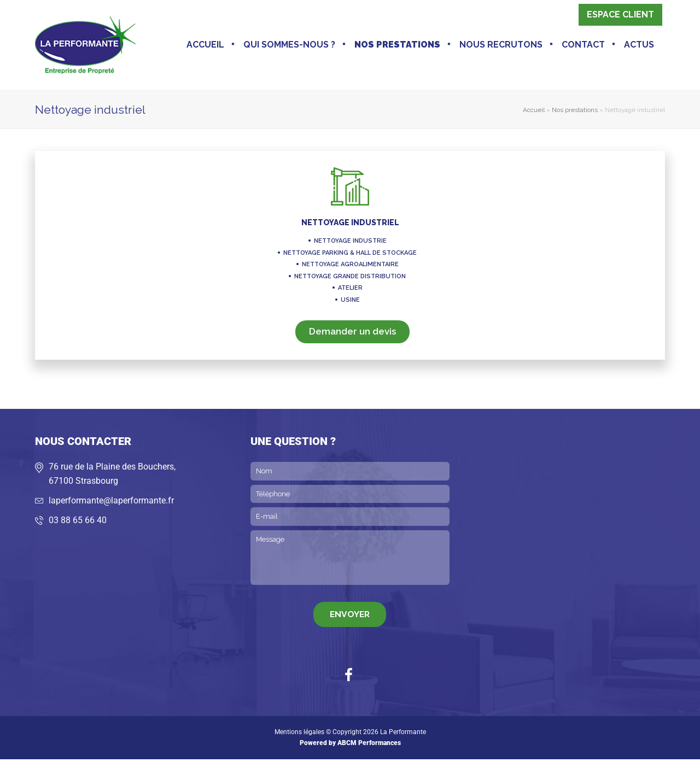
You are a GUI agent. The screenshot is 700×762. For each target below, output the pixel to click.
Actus (639, 46)
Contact (583, 46)
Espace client (620, 16)
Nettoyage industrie (350, 244)
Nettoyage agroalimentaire (350, 267)
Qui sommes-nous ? (289, 46)
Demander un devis (352, 334)
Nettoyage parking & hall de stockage (350, 256)
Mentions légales (299, 735)
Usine (350, 303)
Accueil (205, 46)
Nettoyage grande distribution (350, 279)
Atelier (350, 291)
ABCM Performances (369, 746)
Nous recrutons (501, 46)
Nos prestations (397, 46)
